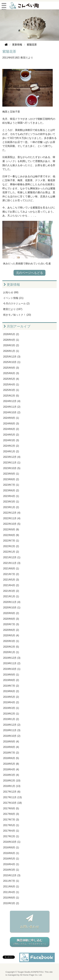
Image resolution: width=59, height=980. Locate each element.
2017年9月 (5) (11, 808)
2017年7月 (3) (11, 820)
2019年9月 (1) (11, 675)
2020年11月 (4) (12, 602)
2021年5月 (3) (11, 580)
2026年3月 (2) (11, 345)
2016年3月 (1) (11, 870)
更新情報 (12, 285)
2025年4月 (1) (11, 385)
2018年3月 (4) (11, 775)
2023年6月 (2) (11, 490)
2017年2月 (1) (11, 836)
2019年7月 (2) (11, 686)
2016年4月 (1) (11, 864)
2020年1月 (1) (11, 652)
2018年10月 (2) (12, 736)
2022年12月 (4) (12, 513)
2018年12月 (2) (12, 725)
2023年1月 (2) (11, 507)
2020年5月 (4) (11, 635)
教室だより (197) (13, 309)
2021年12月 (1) (12, 557)
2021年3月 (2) (11, 591)
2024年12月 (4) (12, 401)
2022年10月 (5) (12, 524)
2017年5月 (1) (11, 825)
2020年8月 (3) (11, 619)
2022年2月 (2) (11, 546)
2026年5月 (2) (11, 334)
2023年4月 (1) (11, 496)
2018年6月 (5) (11, 758)
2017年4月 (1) (11, 831)
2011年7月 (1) (11, 881)
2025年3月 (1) (11, 390)
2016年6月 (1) (11, 853)
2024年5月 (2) (11, 435)
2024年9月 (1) (11, 418)
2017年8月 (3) (11, 814)
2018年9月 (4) (11, 742)
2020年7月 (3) (11, 624)
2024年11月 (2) (12, 407)
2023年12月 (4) (12, 457)
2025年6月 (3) (11, 373)
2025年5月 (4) (11, 379)
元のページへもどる (29, 273)
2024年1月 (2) (11, 451)
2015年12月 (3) (12, 875)
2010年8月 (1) (11, 898)
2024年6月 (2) (11, 429)
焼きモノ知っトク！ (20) (17, 315)
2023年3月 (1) (11, 502)
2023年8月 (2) (11, 479)
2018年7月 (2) (11, 753)
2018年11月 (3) (12, 730)
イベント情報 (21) (13, 298)
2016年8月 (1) (11, 847)
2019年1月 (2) (11, 719)
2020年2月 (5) (11, 647)
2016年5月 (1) (11, 859)
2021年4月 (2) (11, 585)
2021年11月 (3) (12, 563)
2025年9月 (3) (11, 368)
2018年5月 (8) (11, 764)
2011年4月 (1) (11, 892)
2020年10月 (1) (12, 608)
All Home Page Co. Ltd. (31, 975)
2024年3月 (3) (11, 440)
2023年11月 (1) (12, 463)
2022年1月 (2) (11, 552)
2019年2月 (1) (11, 714)
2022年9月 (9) (11, 529)
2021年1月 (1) (11, 596)
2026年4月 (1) (11, 340)
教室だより (27, 58)
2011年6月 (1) (11, 887)
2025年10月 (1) (12, 362)
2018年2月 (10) (12, 781)
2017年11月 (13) (12, 797)
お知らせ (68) (11, 292)
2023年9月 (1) (11, 474)
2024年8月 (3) (11, 424)
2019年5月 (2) (11, 697)
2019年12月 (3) (12, 658)
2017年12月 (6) (12, 792)
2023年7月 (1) (11, 485)
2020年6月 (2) (11, 630)
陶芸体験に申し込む (30, 942)
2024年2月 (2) (11, 446)
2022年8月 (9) (11, 535)
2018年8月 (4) (11, 747)
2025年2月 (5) (11, 396)
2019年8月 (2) (11, 680)
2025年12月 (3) (12, 357)
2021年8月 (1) (11, 569)
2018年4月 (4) (11, 769)
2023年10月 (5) (12, 468)
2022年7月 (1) (11, 541)
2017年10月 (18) (12, 803)
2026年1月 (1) (11, 351)
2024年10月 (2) (12, 412)
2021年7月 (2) (11, 574)
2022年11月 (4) (12, 518)
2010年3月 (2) (11, 903)
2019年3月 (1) (11, 708)
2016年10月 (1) (12, 842)
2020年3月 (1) (11, 641)
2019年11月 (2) (12, 663)
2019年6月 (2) (11, 691)
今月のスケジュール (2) (16, 303)
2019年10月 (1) (12, 669)
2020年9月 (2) (11, 613)
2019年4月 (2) (11, 702)
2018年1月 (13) (12, 786)
